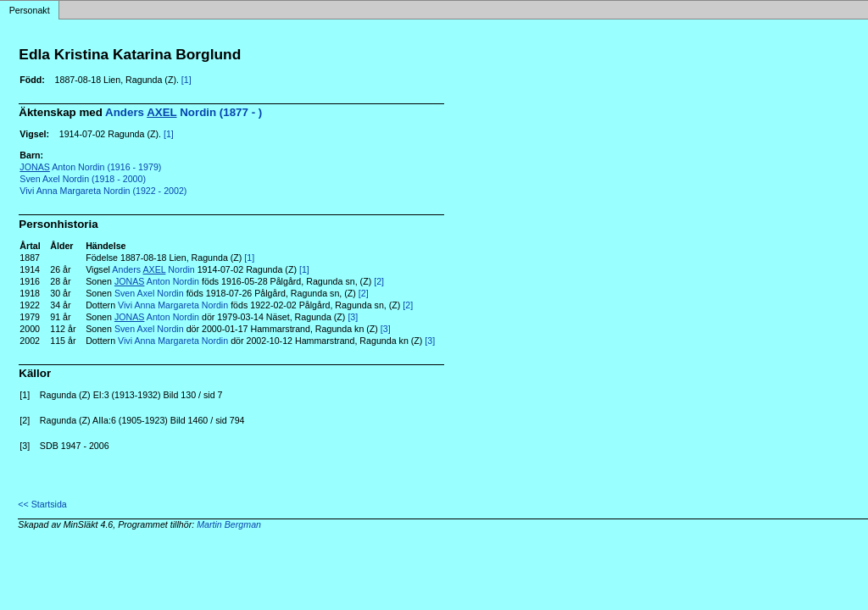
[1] (186, 80)
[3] (353, 317)
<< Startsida (42, 504)
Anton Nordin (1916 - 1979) (90, 167)
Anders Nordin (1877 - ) (184, 112)
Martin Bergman (229, 524)
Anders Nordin (153, 269)
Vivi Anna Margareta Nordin (173, 305)
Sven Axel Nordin (149, 293)
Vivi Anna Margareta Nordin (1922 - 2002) (103, 191)
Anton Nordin (157, 281)
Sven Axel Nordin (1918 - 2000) (83, 179)
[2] (379, 281)
